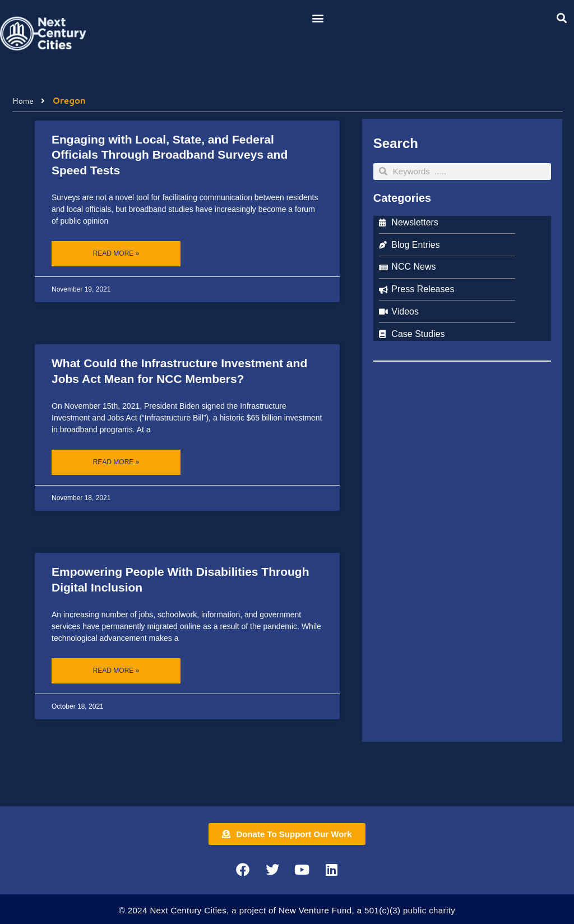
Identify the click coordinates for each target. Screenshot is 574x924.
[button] (318, 18)
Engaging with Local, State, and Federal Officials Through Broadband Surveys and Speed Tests (170, 155)
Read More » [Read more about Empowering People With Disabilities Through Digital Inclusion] (116, 671)
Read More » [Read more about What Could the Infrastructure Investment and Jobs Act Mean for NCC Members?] (116, 462)
